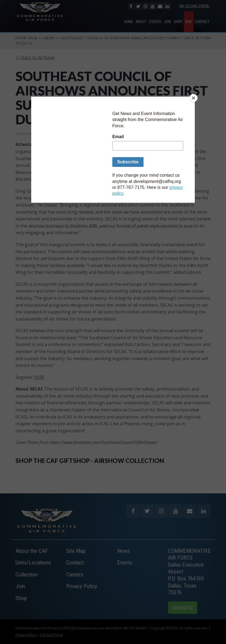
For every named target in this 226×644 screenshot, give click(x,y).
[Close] (193, 98)
